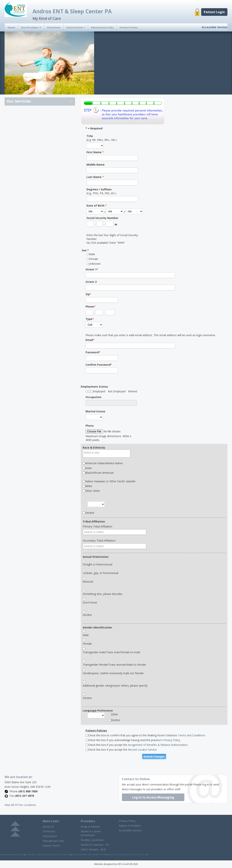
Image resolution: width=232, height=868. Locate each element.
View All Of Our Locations (20, 805)
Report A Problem (130, 826)
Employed (99, 391)
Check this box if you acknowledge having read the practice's (133, 740)
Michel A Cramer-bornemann (91, 833)
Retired (133, 391)
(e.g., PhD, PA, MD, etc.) (101, 191)
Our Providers (31, 27)
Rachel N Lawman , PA (95, 845)
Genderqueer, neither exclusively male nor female (113, 673)
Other (114, 714)
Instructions (76, 27)
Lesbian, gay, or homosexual (100, 573)
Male (92, 254)
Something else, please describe (102, 594)
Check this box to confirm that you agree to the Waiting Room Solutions (145, 735)
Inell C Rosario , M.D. (94, 849)
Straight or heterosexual (98, 564)
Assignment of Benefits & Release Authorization (158, 745)
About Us (48, 827)
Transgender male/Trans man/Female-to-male (111, 652)
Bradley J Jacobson (92, 840)
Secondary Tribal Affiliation (99, 541)
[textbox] (107, 453)
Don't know (90, 602)
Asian (88, 468)
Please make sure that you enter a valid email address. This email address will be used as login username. (151, 335)
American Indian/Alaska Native (104, 463)
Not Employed (117, 391)
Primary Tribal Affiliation (97, 526)
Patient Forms (129, 27)
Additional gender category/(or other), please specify (115, 686)
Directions (54, 27)
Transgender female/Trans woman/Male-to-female (114, 665)
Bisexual (88, 581)
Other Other (93, 491)
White (89, 486)
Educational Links (102, 27)
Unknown (95, 264)
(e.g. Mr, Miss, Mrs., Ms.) (102, 138)
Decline (90, 513)
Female (94, 259)
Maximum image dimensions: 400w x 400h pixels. (108, 438)
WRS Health (123, 864)
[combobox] (106, 454)
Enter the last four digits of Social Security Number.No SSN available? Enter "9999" (112, 239)
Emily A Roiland (90, 827)
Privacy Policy (172, 740)
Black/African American (99, 473)
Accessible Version (215, 27)
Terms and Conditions (192, 735)
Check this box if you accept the (137, 745)
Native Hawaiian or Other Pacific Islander (110, 481)
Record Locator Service (142, 750)
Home (11, 27)
